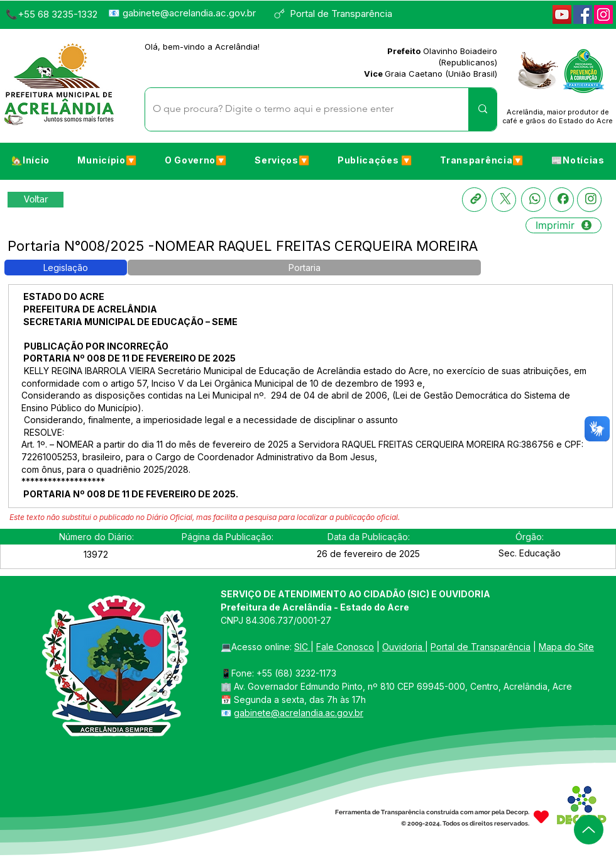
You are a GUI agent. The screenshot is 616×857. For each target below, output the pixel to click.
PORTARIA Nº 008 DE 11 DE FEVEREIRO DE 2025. (131, 494)
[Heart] (541, 816)
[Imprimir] (564, 225)
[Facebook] (583, 14)
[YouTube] (562, 14)
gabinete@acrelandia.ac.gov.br (189, 13)
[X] (504, 200)
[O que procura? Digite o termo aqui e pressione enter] (297, 109)
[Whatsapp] (533, 200)
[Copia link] (474, 200)
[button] (107, 160)
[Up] (589, 830)
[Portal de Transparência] (338, 14)
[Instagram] (603, 14)
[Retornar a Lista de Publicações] (36, 200)
